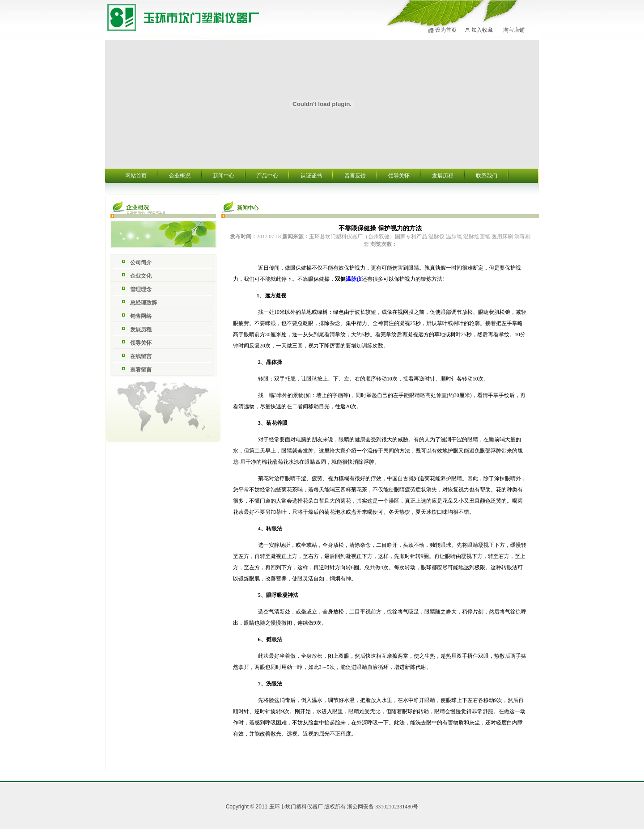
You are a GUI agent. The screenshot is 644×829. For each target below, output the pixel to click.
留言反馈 (355, 176)
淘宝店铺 (514, 30)
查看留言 (141, 370)
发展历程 (443, 176)
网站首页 (136, 176)
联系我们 (487, 176)
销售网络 (141, 316)
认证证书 (311, 176)
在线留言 (141, 356)
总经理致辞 (144, 303)
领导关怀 (399, 176)
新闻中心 (224, 176)
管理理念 (141, 289)
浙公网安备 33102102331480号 (383, 807)
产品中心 (267, 176)
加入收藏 (482, 30)
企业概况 (180, 176)
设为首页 (446, 30)
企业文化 (141, 276)
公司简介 (141, 262)
